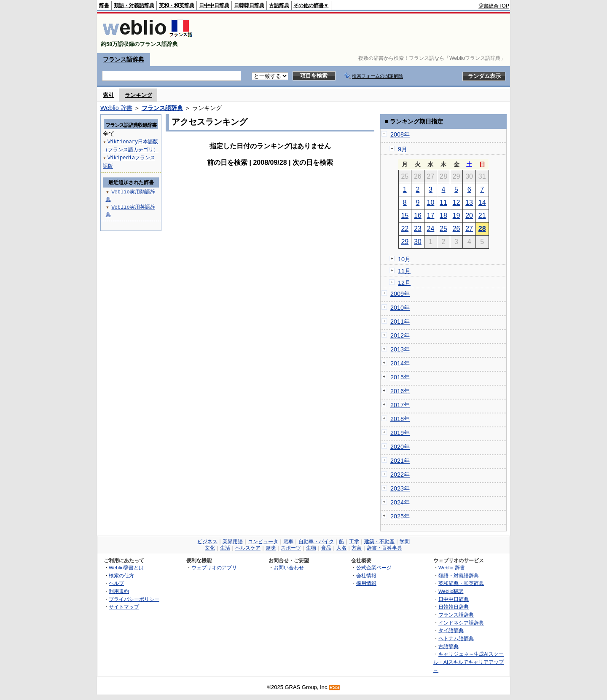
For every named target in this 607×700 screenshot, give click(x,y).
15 (405, 216)
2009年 (400, 294)
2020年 (400, 447)
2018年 (400, 419)
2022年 (400, 475)
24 (431, 229)
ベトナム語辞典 (456, 638)
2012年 (400, 335)
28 (482, 229)
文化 (210, 548)
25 (443, 229)
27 (469, 229)
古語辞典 (279, 5)
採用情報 (366, 583)
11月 (404, 271)
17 (431, 216)
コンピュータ (263, 542)
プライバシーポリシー (134, 599)
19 (457, 216)
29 (405, 242)
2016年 (400, 391)
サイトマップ (124, 607)
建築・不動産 (379, 542)
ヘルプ (116, 583)
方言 (357, 548)
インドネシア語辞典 (461, 623)
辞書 (104, 5)
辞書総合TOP (494, 6)
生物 (311, 548)
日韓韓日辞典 (249, 5)
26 (457, 229)
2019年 (400, 433)
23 (418, 229)
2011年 (400, 322)
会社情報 (366, 575)
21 (482, 216)
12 (457, 202)
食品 (326, 548)
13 (469, 202)
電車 (288, 542)
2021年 (400, 461)
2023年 (400, 488)
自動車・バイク (316, 542)
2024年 (400, 502)
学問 (405, 542)
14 (482, 202)
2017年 (400, 405)
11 (443, 202)
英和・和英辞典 (177, 5)
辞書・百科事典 (384, 548)
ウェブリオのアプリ (214, 567)
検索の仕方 (121, 575)
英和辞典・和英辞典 (461, 583)
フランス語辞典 (124, 59)
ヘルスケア (248, 548)
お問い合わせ (289, 567)
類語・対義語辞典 (134, 5)
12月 (404, 283)
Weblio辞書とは (126, 567)
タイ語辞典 (451, 630)
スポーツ (291, 548)
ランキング (138, 95)
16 (418, 216)
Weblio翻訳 (451, 591)
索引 (108, 95)
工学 (354, 542)
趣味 (271, 548)
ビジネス (207, 542)
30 (418, 242)
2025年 (400, 516)
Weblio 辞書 (116, 108)
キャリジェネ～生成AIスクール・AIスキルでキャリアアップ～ (469, 662)
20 (469, 216)
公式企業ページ (374, 567)
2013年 (400, 349)
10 (431, 202)
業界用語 (233, 542)
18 (443, 216)
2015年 (400, 377)
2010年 (400, 308)
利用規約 (119, 591)
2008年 (400, 134)
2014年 (400, 363)
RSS (335, 688)
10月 (404, 259)
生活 (225, 548)
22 (405, 229)
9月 (403, 149)
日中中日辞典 (214, 5)
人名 (341, 548)
